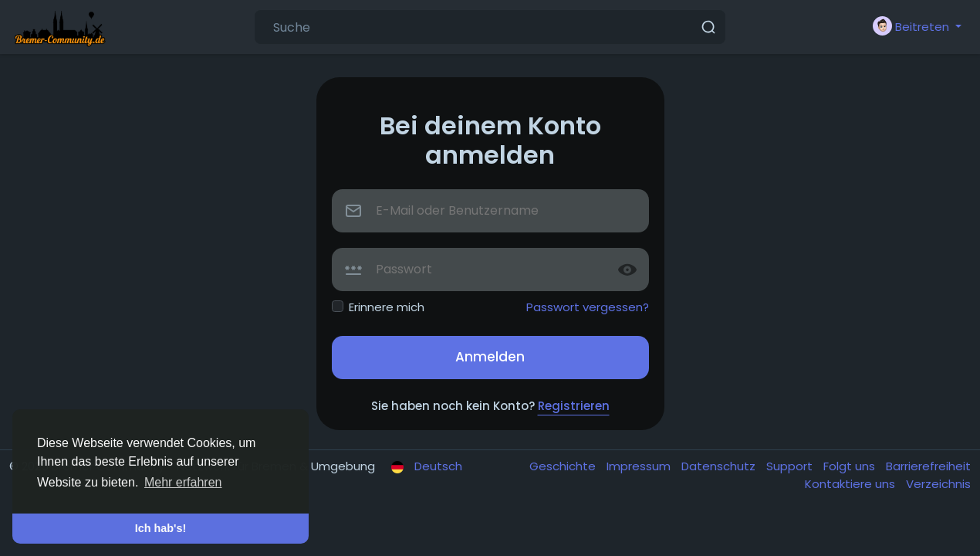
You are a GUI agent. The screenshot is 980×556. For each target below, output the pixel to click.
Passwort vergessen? (588, 307)
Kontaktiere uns (852, 484)
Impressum (640, 466)
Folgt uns (851, 466)
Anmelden (490, 357)
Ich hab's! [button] (161, 528)
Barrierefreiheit (928, 466)
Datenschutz (720, 466)
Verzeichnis (938, 484)
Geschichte (564, 466)
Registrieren (574, 406)
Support (791, 466)
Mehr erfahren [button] (183, 482)
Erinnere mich (387, 307)
